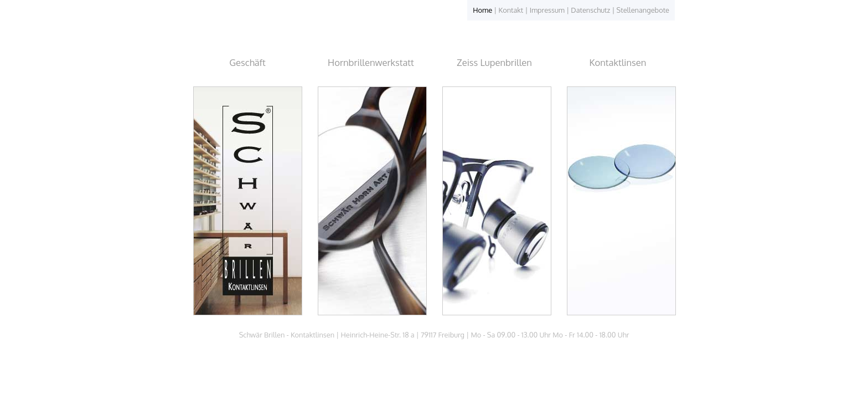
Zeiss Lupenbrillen (494, 62)
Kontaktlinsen (618, 62)
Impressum (547, 10)
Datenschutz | (593, 10)
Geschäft (247, 62)
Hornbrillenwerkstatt (371, 62)
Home (482, 10)
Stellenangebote (643, 10)
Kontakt (511, 10)
